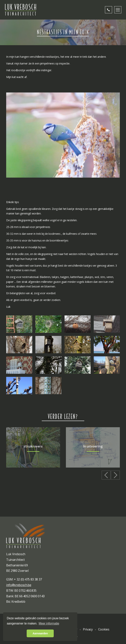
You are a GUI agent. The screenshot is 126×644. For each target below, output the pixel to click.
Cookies (104, 629)
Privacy (88, 629)
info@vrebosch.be (19, 585)
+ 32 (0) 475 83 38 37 (28, 579)
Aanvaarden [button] (40, 633)
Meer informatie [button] (49, 623)
